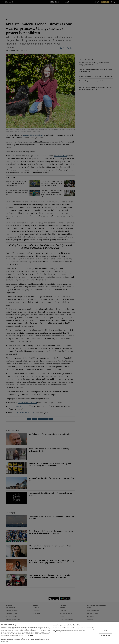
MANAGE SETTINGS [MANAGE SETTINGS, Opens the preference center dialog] (106, 635)
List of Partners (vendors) (59, 632)
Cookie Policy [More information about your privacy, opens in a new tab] (31, 635)
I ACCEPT (106, 631)
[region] (59, 633)
